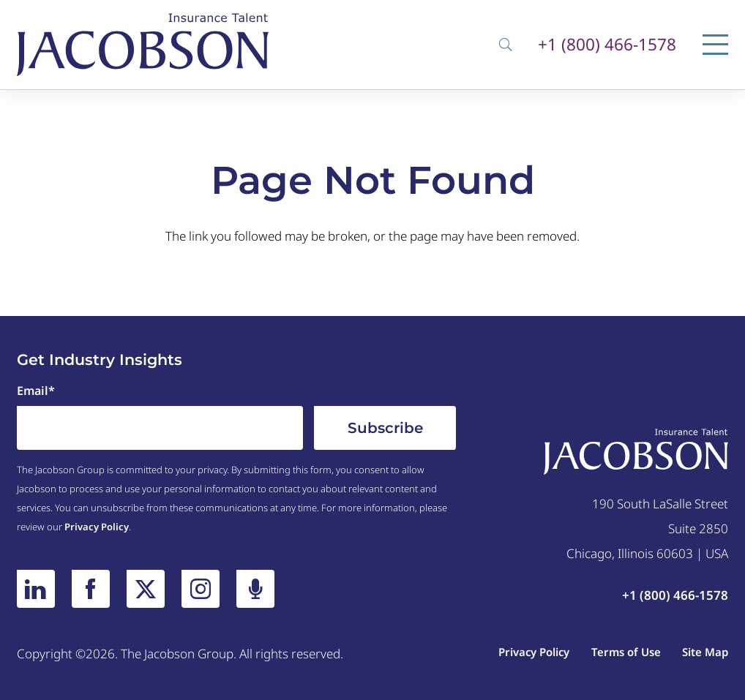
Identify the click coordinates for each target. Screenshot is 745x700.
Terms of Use (626, 652)
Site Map (705, 652)
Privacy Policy (97, 527)
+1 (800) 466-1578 (607, 45)
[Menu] (715, 45)
